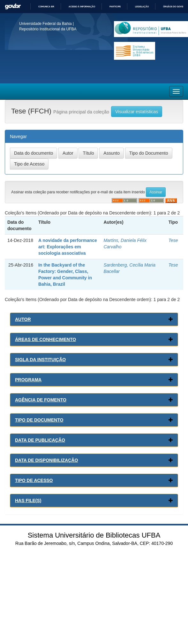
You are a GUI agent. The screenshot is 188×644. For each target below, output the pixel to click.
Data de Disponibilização (46, 460)
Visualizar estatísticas (137, 112)
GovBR (13, 7)
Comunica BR (46, 7)
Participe (115, 7)
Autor (23, 319)
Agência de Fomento (41, 400)
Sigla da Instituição (40, 360)
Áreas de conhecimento (45, 339)
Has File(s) (28, 500)
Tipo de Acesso (34, 480)
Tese (173, 240)
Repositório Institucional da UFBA (48, 29)
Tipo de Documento (39, 420)
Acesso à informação (82, 7)
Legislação (142, 7)
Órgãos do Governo (175, 7)
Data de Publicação (40, 440)
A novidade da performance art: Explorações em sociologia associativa (68, 247)
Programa (28, 380)
